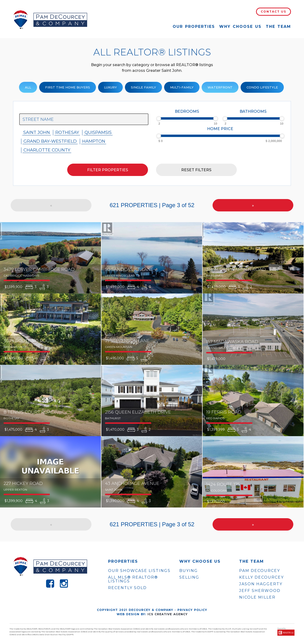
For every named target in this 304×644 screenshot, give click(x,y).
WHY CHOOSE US (200, 561)
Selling (189, 577)
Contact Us (273, 12)
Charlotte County (47, 150)
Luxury (110, 87)
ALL (28, 87)
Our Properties (194, 27)
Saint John (37, 132)
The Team (278, 27)
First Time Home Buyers (68, 87)
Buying (189, 571)
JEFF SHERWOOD (260, 591)
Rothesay (67, 132)
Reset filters (196, 170)
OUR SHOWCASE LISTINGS (139, 571)
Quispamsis (98, 132)
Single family (143, 87)
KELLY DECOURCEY (261, 577)
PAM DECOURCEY (260, 571)
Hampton (94, 141)
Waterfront (220, 87)
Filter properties (108, 170)
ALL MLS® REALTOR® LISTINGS (133, 579)
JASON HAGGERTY (261, 584)
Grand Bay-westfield (50, 141)
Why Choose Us (240, 27)
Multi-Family (182, 87)
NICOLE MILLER (257, 597)
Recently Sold (127, 588)
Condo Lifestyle (262, 87)
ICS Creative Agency (168, 614)
